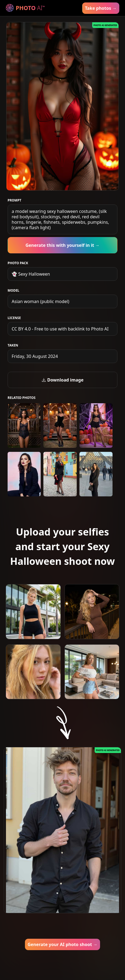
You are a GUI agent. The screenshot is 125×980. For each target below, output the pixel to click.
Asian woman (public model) (40, 301)
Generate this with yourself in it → (62, 245)
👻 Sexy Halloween (31, 274)
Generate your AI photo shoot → (63, 944)
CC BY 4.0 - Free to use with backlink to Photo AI (60, 329)
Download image (62, 380)
